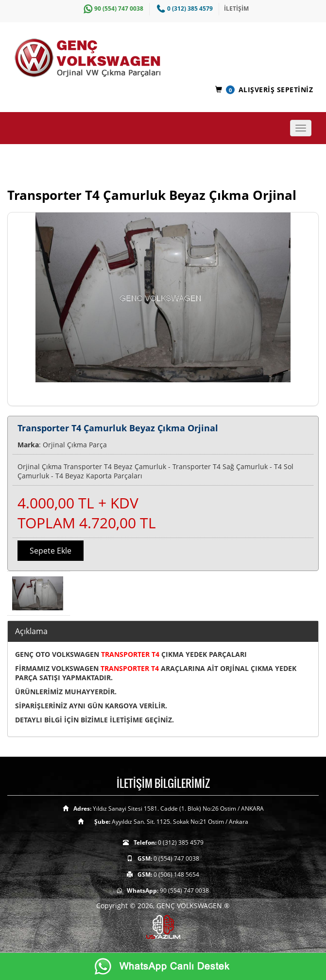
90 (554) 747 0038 (112, 8)
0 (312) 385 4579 (184, 8)
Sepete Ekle (51, 551)
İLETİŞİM (236, 8)
